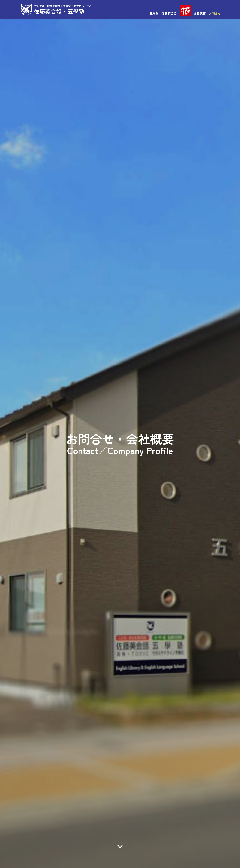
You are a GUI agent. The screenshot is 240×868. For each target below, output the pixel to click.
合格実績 (200, 13)
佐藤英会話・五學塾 (57, 10)
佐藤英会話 (169, 13)
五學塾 (154, 13)
